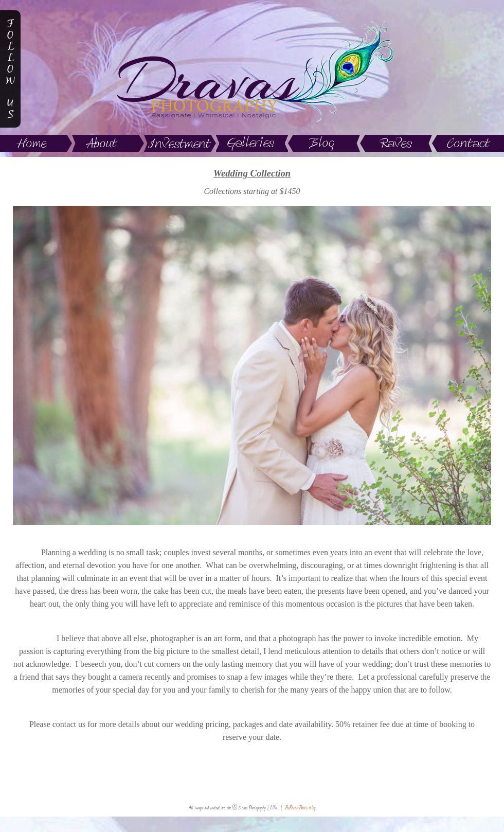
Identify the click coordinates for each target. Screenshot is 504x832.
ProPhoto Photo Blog (300, 808)
